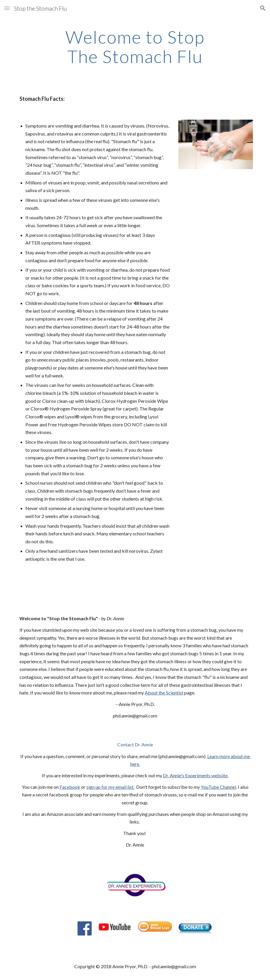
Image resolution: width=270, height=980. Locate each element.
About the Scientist (164, 693)
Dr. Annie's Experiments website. (196, 775)
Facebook (70, 787)
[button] (7, 8)
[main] (135, 47)
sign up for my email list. (110, 787)
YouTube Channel (218, 787)
